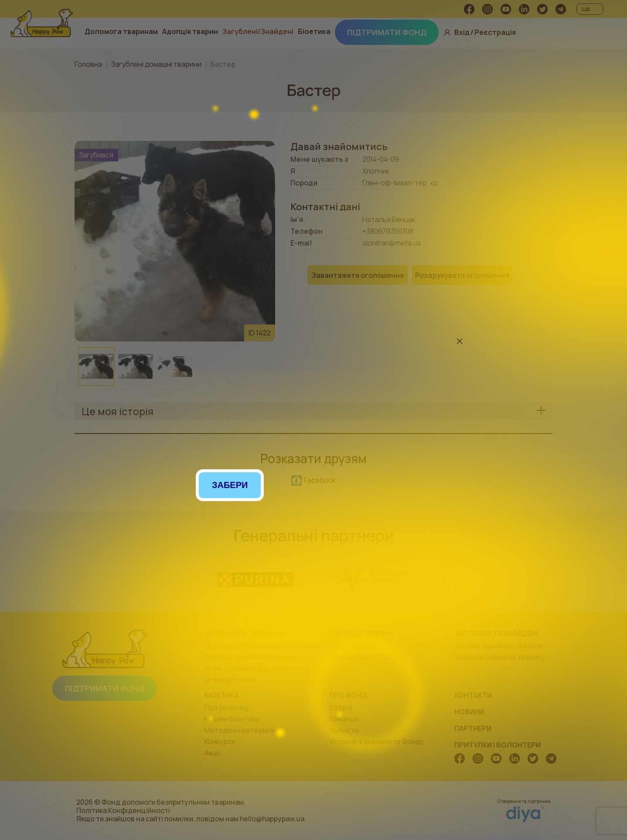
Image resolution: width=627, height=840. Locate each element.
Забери (230, 485)
